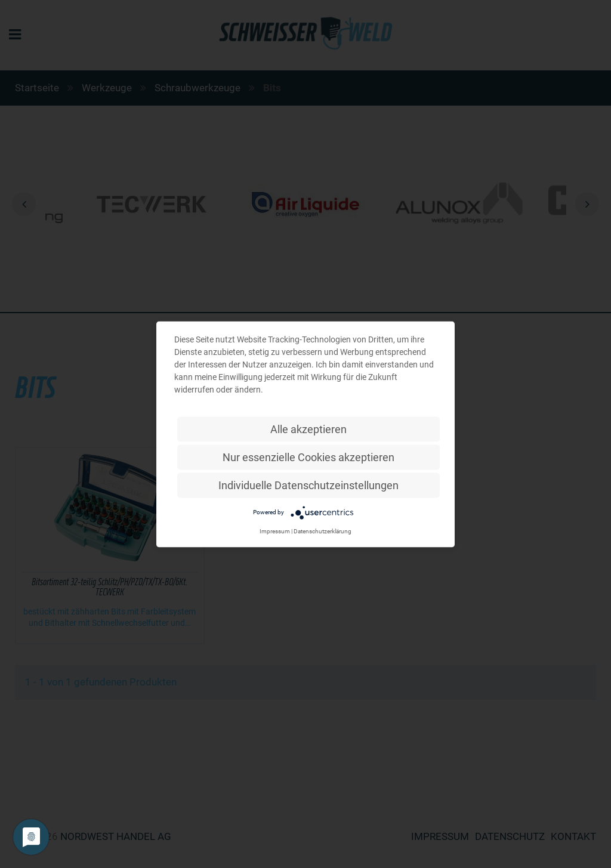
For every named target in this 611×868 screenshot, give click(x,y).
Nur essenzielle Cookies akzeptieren (308, 457)
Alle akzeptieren (308, 429)
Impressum (275, 531)
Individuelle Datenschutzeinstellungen (308, 485)
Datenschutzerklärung (323, 531)
